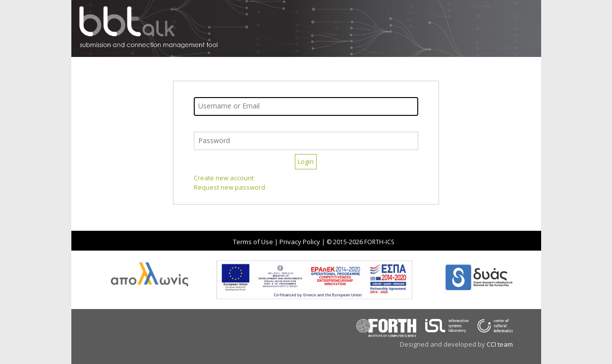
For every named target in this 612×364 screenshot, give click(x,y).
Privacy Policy (300, 242)
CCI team (500, 344)
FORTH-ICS (379, 242)
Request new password (229, 187)
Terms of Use (253, 242)
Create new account (224, 178)
